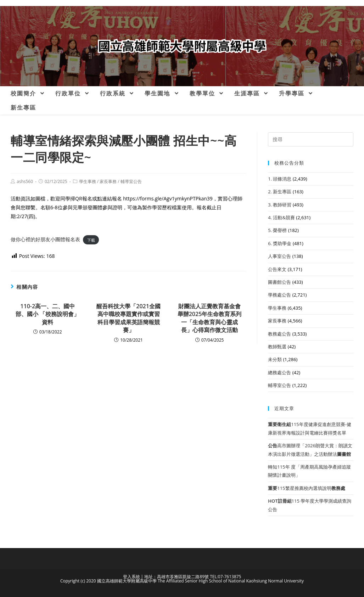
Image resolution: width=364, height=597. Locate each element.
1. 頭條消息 (280, 179)
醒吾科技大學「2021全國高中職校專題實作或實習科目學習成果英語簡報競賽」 (128, 318)
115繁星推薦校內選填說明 (306, 488)
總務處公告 (279, 372)
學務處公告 (279, 295)
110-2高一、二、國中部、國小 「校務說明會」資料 (47, 314)
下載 (91, 240)
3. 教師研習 (280, 205)
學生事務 (88, 181)
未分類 (275, 359)
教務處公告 (279, 334)
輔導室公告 (131, 181)
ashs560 (25, 181)
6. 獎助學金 (280, 243)
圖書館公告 (279, 282)
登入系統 (131, 577)
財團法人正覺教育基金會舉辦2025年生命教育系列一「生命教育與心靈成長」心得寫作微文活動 (210, 318)
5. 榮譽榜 (277, 230)
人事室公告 (279, 256)
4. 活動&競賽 (281, 217)
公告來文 (277, 269)
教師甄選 (277, 347)
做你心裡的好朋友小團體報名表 (45, 239)
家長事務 (108, 181)
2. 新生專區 (280, 192)
